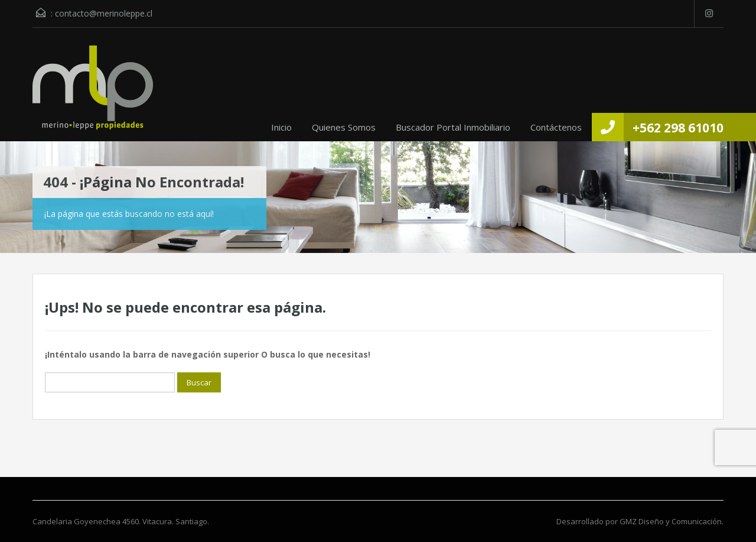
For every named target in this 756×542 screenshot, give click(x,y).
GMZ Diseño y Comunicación (671, 521)
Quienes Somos (344, 127)
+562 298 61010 (678, 128)
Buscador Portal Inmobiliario (453, 127)
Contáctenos (556, 127)
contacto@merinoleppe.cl (104, 13)
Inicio (281, 127)
